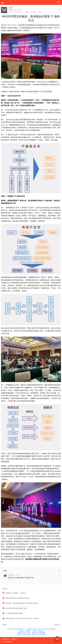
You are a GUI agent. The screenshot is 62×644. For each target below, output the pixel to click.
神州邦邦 (11, 12)
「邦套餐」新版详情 (38, 631)
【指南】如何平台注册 (24, 633)
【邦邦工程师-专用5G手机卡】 (16, 629)
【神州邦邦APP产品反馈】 (35, 629)
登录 (59, 2)
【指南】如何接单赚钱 (38, 633)
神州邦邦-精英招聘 (50, 629)
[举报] (59, 10)
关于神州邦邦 (5, 639)
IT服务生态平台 (18, 12)
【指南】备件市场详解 (38, 635)
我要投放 (57, 625)
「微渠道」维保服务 (25, 631)
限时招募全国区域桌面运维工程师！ (17, 608)
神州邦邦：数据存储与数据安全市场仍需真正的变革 (22, 603)
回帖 (27, 12)
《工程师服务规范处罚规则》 (15, 613)
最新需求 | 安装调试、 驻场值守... (16, 593)
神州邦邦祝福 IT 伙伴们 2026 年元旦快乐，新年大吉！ (23, 618)
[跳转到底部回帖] (59, 571)
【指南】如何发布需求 (24, 635)
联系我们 (14, 639)
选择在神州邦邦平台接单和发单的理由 (18, 598)
